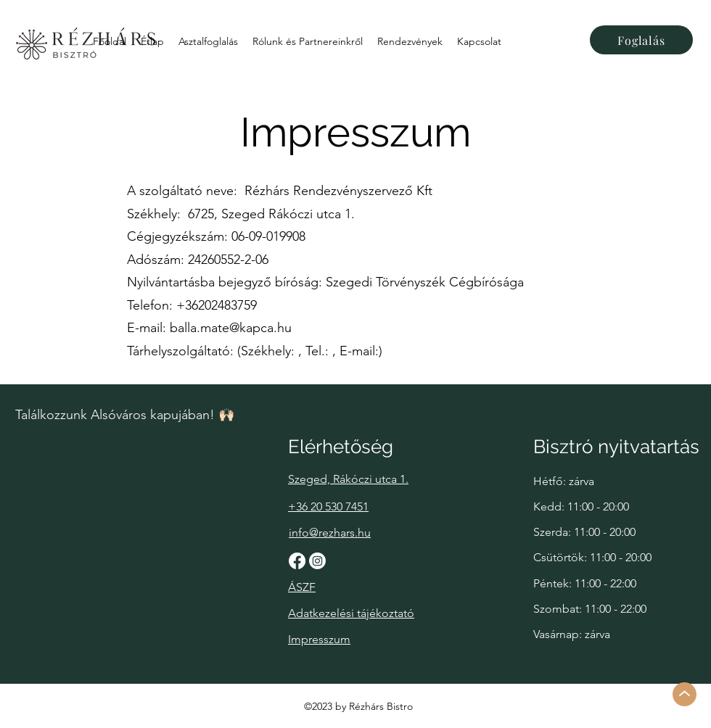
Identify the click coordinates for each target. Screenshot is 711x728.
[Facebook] (297, 561)
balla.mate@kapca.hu (231, 328)
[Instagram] (317, 561)
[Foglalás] (641, 40)
